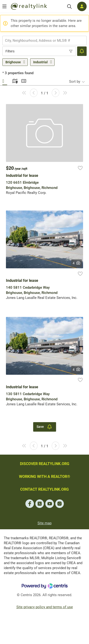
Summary (24, 80)
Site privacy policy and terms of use (45, 607)
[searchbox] (42, 41)
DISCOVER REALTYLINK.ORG (45, 464)
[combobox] (44, 41)
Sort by (75, 82)
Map (14, 80)
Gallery (5, 80)
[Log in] (82, 6)
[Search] (69, 7)
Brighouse (13, 62)
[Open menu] (5, 6)
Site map (44, 523)
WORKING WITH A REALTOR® (45, 477)
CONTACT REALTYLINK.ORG (44, 489)
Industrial (40, 62)
